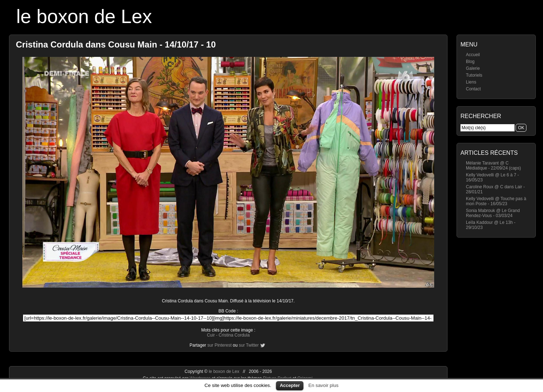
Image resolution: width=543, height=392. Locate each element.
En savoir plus (324, 385)
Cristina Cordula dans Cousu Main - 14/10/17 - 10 (116, 44)
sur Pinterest (219, 345)
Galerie (473, 68)
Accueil (473, 55)
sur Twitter (249, 345)
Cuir (211, 335)
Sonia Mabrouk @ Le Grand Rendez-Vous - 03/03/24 (493, 213)
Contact (473, 89)
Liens (471, 82)
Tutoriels (474, 75)
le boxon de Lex (84, 16)
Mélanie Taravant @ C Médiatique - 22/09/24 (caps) (493, 166)
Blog (470, 62)
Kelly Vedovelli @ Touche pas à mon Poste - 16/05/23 (496, 201)
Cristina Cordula (234, 335)
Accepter (290, 385)
